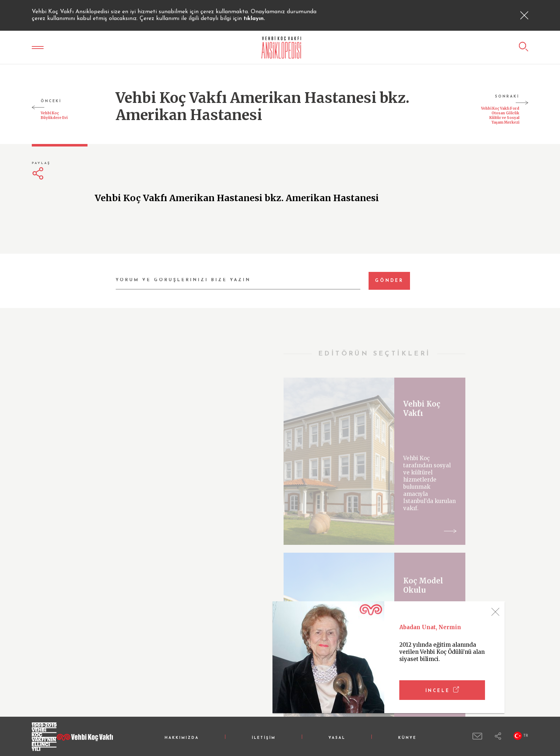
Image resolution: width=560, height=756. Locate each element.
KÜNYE (407, 738)
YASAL (337, 738)
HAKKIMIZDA (182, 738)
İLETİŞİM (264, 738)
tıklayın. (254, 19)
